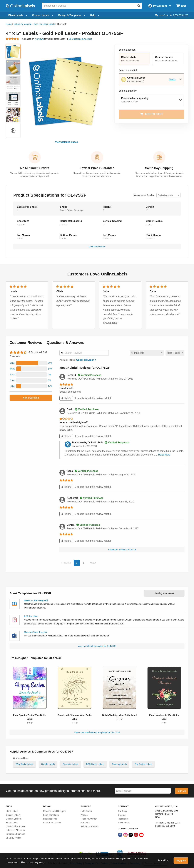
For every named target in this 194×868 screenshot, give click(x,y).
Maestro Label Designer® (36, 600)
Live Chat (161, 15)
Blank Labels (12, 811)
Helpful (66, 398)
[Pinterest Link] (136, 835)
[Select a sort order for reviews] (175, 353)
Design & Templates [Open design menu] (72, 15)
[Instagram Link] (126, 835)
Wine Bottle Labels (24, 764)
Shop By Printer (13, 838)
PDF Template (31, 616)
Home (9, 24)
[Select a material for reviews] (147, 353)
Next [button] (92, 563)
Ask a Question (31, 398)
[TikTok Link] (131, 835)
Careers (122, 815)
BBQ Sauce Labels (95, 764)
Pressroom (123, 819)
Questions (65, 343)
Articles (84, 815)
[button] (135, 59)
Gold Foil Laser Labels (44, 24)
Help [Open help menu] (95, 15)
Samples (85, 823)
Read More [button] (164, 455)
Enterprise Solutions (15, 834)
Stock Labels (12, 823)
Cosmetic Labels (70, 764)
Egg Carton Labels (143, 764)
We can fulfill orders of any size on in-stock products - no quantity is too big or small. (35, 175)
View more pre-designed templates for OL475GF (97, 732)
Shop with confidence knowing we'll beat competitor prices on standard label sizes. (97, 175)
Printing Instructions (164, 593)
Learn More (164, 860)
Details (172, 79)
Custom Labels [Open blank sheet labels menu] (43, 15)
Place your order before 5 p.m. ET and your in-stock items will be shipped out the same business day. (159, 175)
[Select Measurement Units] (169, 195)
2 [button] (83, 563)
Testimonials (124, 823)
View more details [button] (97, 247)
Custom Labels (13, 815)
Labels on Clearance (16, 830)
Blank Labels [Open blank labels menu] (18, 15)
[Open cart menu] (181, 6)
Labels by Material (23, 24)
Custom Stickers (14, 819)
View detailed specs (66, 142)
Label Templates (51, 815)
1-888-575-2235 (179, 15)
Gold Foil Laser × (86, 360)
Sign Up (182, 791)
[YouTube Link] (141, 835)
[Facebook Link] (120, 835)
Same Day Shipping (159, 168)
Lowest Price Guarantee (97, 168)
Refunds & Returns (90, 826)
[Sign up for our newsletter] (143, 791)
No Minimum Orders (35, 168)
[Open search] (139, 6)
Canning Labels (119, 764)
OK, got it (181, 861)
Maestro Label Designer (54, 811)
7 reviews (39, 39)
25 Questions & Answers (81, 39)
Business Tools (50, 819)
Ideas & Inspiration (52, 823)
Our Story (122, 811)
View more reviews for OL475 (122, 550)
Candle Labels (48, 764)
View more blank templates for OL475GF (97, 646)
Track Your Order (89, 819)
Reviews (26, 343)
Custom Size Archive (16, 826)
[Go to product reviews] (13, 39)
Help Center (86, 811)
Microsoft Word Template (36, 632)
